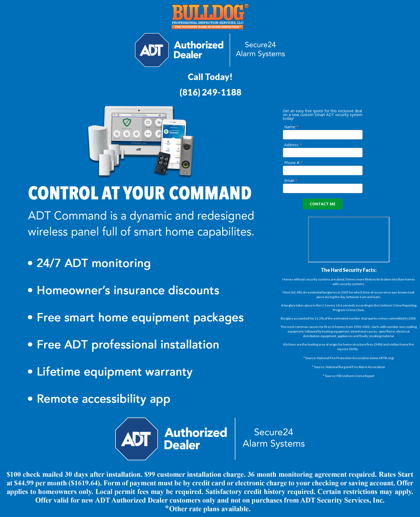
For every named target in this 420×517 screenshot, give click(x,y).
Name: (292, 127)
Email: (291, 181)
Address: (293, 145)
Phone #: (294, 163)
